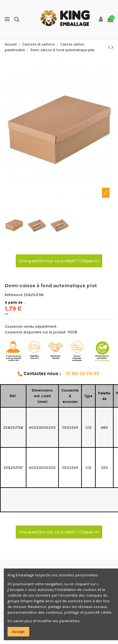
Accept (18, 632)
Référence (14, 295)
